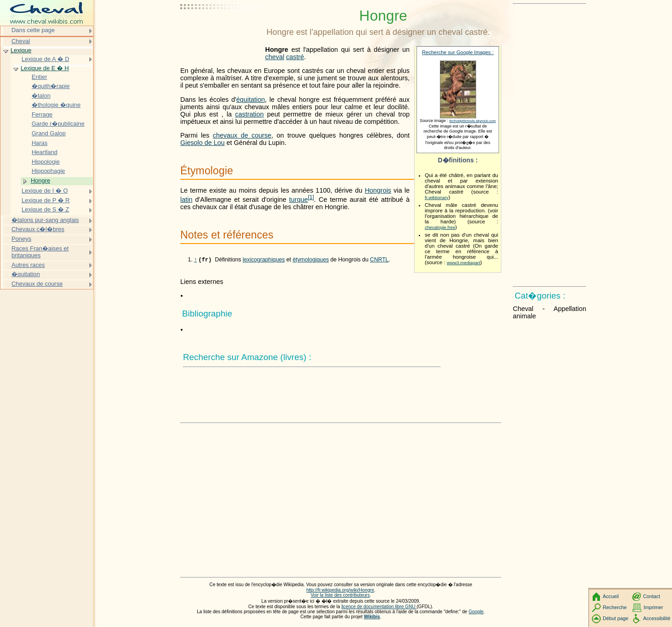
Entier (39, 77)
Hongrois (378, 190)
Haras (40, 143)
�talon (41, 96)
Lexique (21, 50)
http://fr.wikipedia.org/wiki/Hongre (340, 591)
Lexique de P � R (46, 200)
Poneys (21, 239)
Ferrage (42, 114)
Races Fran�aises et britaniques (40, 252)
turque (298, 200)
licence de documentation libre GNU (379, 608)
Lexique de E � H (45, 68)
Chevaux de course (37, 284)
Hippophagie (48, 171)
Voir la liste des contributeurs (340, 596)
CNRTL (380, 261)
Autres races (28, 265)
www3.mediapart (464, 263)
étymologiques (311, 261)
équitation (250, 100)
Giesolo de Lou (203, 143)
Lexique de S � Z (45, 209)
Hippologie (46, 162)
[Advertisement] (222, 30)
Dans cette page (33, 30)
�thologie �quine (56, 105)
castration (250, 114)
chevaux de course (242, 135)
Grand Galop (49, 133)
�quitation (26, 274)
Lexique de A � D (45, 59)
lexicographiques (264, 261)
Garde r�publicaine (58, 124)
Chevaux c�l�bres (38, 229)
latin (186, 200)
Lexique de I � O (45, 191)
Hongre (40, 180)
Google (476, 613)
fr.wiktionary (437, 197)
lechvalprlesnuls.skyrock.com (473, 121)
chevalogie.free (440, 227)
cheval (275, 57)
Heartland (44, 152)
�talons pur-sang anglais (45, 220)
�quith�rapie (51, 86)
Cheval (21, 41)
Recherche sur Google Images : (458, 52)
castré (295, 57)
